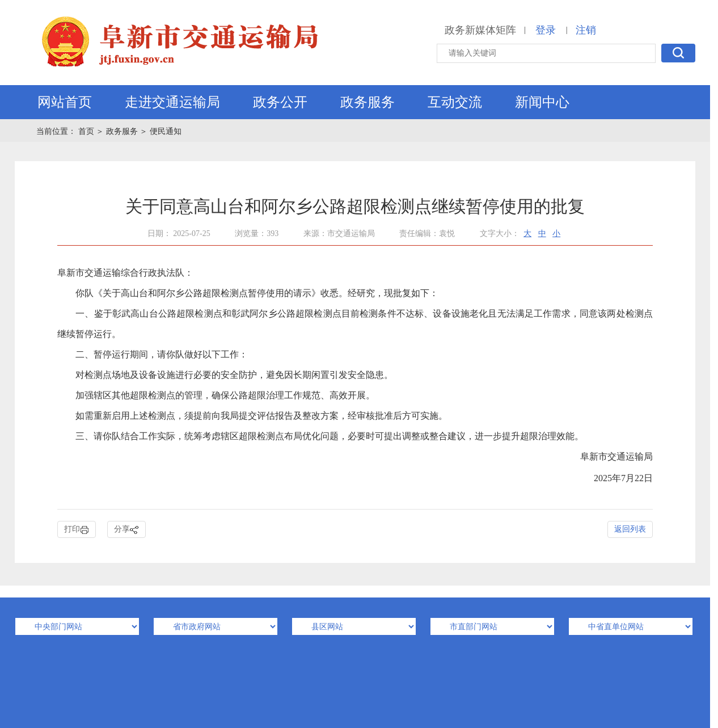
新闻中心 (542, 102)
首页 (87, 131)
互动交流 (455, 102)
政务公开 (280, 102)
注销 (586, 30)
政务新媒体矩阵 (480, 30)
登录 (546, 30)
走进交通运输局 (172, 102)
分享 (126, 530)
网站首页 (65, 102)
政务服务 (368, 102)
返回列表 (630, 529)
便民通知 (166, 131)
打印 (77, 530)
